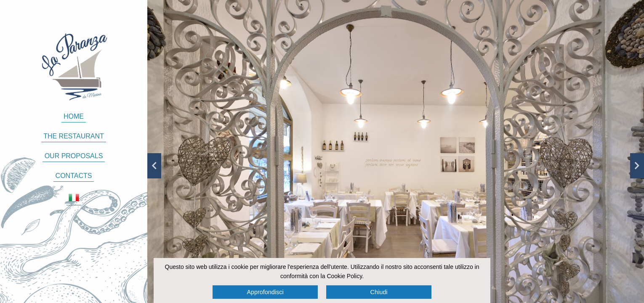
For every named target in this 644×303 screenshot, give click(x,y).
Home (74, 116)
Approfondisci (265, 292)
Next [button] (637, 166)
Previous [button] (154, 166)
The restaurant (74, 136)
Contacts (74, 176)
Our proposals (74, 156)
